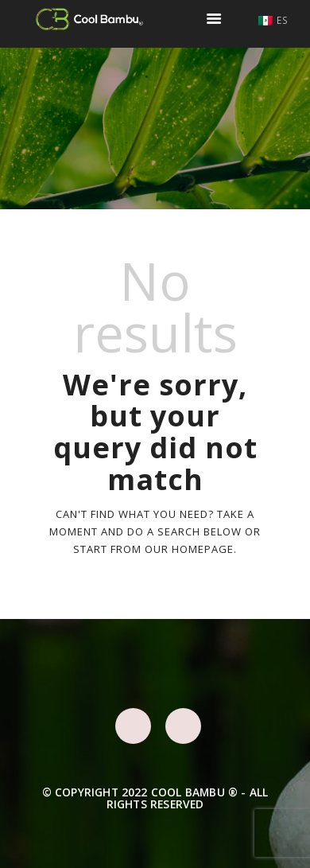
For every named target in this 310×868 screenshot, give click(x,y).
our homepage (189, 549)
